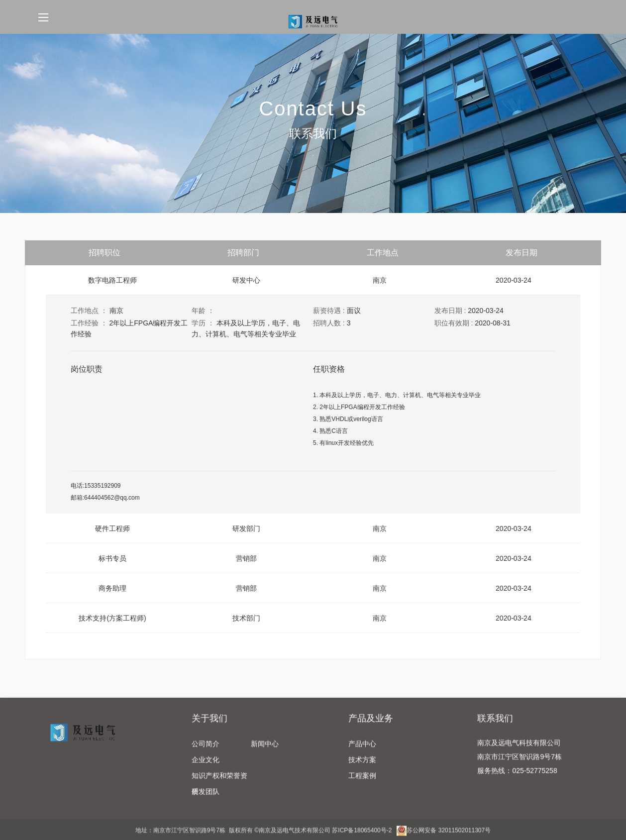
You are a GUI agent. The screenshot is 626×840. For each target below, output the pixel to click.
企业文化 (206, 768)
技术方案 (362, 768)
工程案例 (362, 784)
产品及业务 (371, 727)
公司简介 (206, 752)
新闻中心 (265, 752)
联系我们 (495, 727)
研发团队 (206, 800)
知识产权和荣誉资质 (219, 786)
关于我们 (209, 727)
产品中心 (362, 752)
